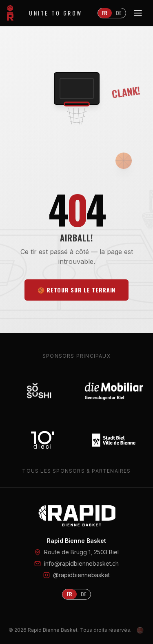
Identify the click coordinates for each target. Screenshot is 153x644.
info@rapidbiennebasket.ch (81, 563)
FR (105, 13)
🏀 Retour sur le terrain (76, 290)
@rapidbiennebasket (81, 575)
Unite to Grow (56, 13)
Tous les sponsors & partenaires (76, 471)
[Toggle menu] (138, 13)
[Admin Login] (140, 630)
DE (119, 13)
